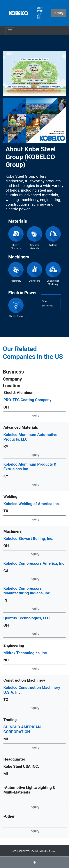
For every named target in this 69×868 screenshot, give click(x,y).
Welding (53, 236)
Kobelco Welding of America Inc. (32, 504)
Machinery (16, 272)
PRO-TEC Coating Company (28, 400)
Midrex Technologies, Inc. (26, 653)
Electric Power (16, 308)
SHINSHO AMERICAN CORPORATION (22, 729)
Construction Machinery (53, 274)
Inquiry (59, 13)
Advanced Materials (34, 238)
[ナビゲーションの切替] (10, 31)
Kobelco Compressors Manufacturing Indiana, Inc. (27, 591)
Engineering (34, 272)
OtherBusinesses (47, 304)
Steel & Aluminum (16, 238)
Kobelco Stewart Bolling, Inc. (28, 539)
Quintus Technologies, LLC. (27, 618)
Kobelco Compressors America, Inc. (34, 563)
